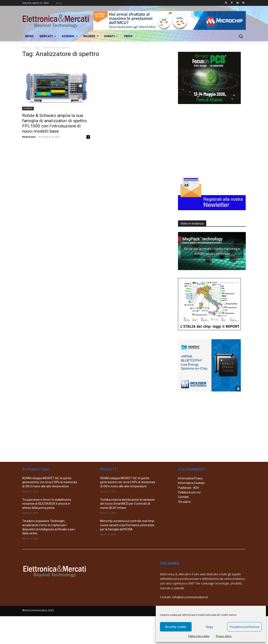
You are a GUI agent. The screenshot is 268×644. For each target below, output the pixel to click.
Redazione (29, 137)
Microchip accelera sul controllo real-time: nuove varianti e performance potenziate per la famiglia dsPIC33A (127, 525)
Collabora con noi (189, 492)
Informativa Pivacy (190, 478)
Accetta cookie (176, 627)
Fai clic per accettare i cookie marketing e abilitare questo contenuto (212, 251)
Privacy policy (224, 636)
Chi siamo (184, 502)
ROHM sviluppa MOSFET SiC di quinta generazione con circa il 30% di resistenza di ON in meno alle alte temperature (50, 482)
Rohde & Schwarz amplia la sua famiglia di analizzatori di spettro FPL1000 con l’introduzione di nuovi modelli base (55, 123)
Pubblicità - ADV (189, 488)
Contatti (183, 497)
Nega (209, 627)
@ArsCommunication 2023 (38, 610)
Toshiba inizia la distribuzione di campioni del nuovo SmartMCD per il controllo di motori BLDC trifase (127, 504)
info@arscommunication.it (190, 597)
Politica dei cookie (199, 636)
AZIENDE (28, 108)
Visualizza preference (244, 627)
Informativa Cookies (191, 483)
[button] (241, 36)
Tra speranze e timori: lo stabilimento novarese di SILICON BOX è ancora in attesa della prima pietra (47, 504)
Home (26, 48)
